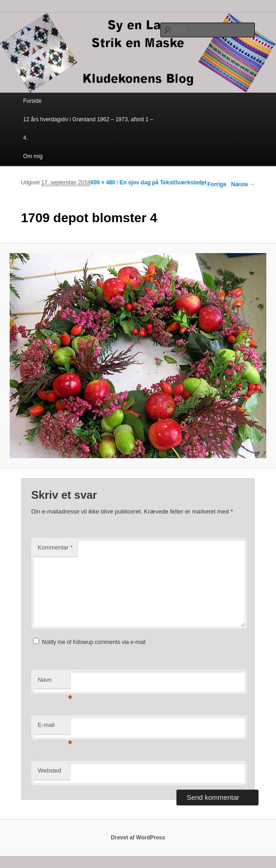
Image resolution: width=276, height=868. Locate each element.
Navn (54, 682)
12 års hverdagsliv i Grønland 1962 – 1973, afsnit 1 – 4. (88, 129)
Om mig (33, 156)
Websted (50, 771)
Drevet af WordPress (138, 838)
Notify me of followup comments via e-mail (94, 642)
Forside (32, 101)
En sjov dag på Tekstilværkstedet (163, 183)
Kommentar (55, 547)
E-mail (54, 728)
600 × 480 (103, 183)
